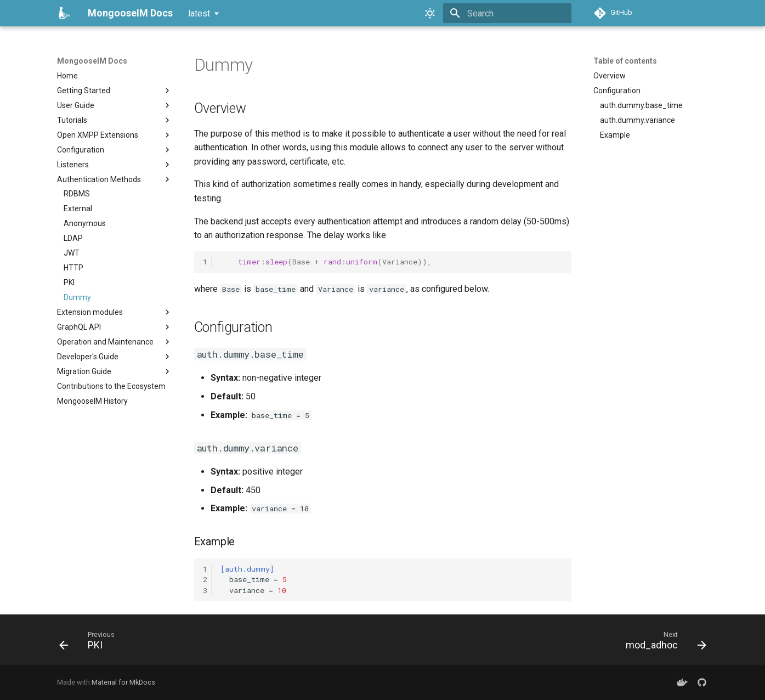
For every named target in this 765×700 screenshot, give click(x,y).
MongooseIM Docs (92, 61)
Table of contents (625, 61)
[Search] (507, 13)
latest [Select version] (199, 13)
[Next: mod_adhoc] (662, 643)
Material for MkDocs (123, 682)
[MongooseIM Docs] (64, 13)
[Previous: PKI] (90, 643)
